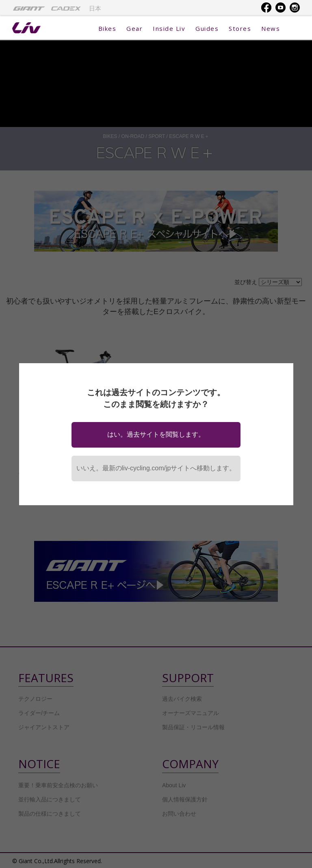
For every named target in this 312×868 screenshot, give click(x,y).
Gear (134, 28)
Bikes (107, 28)
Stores (240, 28)
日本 (95, 9)
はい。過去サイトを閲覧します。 (156, 434)
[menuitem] (29, 8)
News (271, 28)
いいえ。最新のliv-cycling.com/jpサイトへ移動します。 (156, 468)
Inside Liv (169, 28)
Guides (207, 28)
